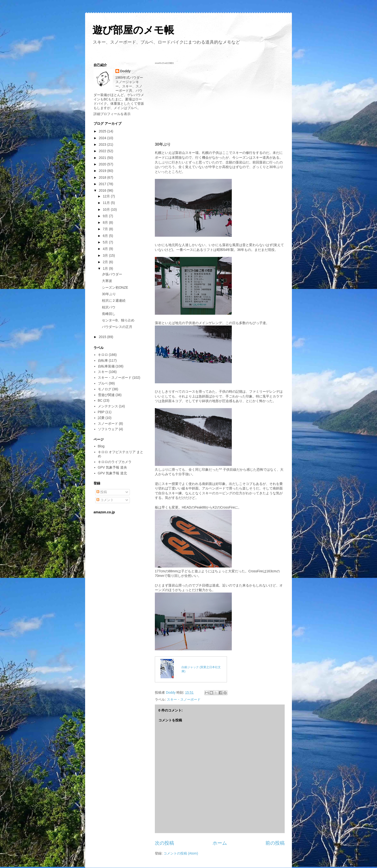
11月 (107, 203)
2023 (103, 144)
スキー (103, 372)
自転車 (103, 360)
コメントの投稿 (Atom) (181, 853)
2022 (103, 151)
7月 (106, 229)
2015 (103, 337)
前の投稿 (275, 843)
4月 (106, 249)
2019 (103, 171)
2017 (103, 184)
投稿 (102, 492)
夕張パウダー (112, 274)
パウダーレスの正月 (117, 327)
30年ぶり (109, 294)
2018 (103, 177)
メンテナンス (108, 406)
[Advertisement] (220, 103)
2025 (103, 131)
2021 (103, 158)
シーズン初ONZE (115, 287)
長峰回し (109, 314)
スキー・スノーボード (184, 699)
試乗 (101, 418)
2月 (106, 262)
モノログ (105, 389)
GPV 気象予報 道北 (112, 473)
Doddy (126, 71)
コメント (105, 500)
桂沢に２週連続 (114, 300)
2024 (103, 138)
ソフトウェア (108, 429)
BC (100, 400)
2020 (103, 164)
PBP (101, 412)
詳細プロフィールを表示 (112, 114)
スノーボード (108, 424)
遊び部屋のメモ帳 (133, 30)
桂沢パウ (109, 307)
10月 (107, 209)
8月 (106, 222)
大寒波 (107, 281)
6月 (106, 236)
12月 (107, 196)
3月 (106, 255)
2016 (103, 190)
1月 (106, 268)
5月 (106, 242)
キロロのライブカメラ (115, 462)
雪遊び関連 (106, 395)
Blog (101, 446)
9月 (106, 216)
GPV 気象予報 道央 (112, 467)
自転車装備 (106, 366)
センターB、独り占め (118, 320)
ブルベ (103, 383)
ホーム (220, 843)
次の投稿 (164, 843)
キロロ (103, 355)
